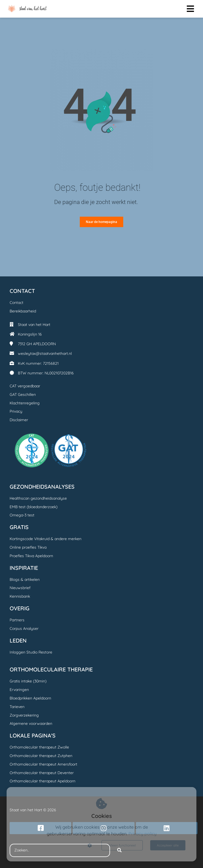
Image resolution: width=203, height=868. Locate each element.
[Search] (119, 850)
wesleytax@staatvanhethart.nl (45, 353)
